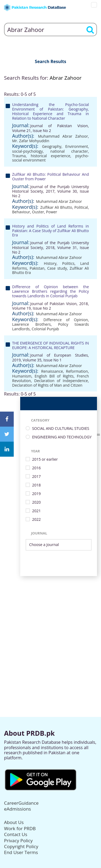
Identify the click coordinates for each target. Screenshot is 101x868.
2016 (36, 468)
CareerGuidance (21, 803)
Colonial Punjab (45, 329)
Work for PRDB (20, 828)
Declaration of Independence (61, 381)
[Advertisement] (50, 626)
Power (52, 212)
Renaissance (52, 371)
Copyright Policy (21, 846)
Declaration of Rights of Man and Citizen (47, 385)
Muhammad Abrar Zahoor (63, 136)
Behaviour (21, 212)
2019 (36, 494)
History (50, 263)
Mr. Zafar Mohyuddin (31, 141)
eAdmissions (18, 809)
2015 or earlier (45, 459)
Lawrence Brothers (31, 324)
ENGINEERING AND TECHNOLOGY (62, 437)
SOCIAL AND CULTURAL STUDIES (61, 429)
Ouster (38, 212)
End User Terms (21, 852)
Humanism (22, 376)
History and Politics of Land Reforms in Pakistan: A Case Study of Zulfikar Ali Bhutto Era (50, 231)
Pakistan (37, 268)
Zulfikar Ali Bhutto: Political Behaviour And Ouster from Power (50, 177)
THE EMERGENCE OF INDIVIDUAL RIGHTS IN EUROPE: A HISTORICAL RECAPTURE (50, 345)
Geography (52, 146)
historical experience (50, 156)
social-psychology (27, 151)
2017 (36, 477)
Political (81, 207)
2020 (36, 502)
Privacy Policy (18, 840)
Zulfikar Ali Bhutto (56, 207)
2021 (36, 511)
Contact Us (16, 834)
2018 (36, 485)
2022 (36, 520)
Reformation (77, 371)
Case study (57, 268)
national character (69, 151)
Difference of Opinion (66, 320)
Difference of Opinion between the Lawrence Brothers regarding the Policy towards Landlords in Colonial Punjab (50, 291)
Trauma (19, 156)
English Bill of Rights (54, 376)
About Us (14, 822)
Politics (68, 263)
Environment (76, 146)
